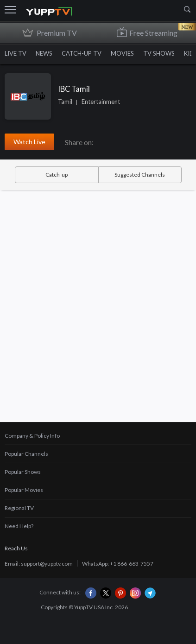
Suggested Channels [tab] (140, 175)
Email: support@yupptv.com (39, 564)
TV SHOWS (159, 53)
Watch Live (29, 142)
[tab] (98, 436)
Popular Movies (24, 490)
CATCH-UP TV (82, 53)
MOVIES (122, 53)
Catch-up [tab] (57, 175)
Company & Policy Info (32, 436)
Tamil (65, 102)
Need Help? (19, 526)
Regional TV (19, 508)
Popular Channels (26, 454)
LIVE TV (16, 53)
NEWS (44, 53)
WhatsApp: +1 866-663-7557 (118, 564)
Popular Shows (23, 472)
